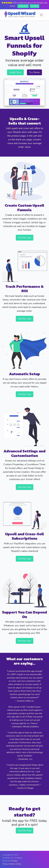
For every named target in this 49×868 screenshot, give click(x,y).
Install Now (23, 6)
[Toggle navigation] (41, 15)
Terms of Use (15, 864)
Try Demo (34, 6)
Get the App (25, 238)
